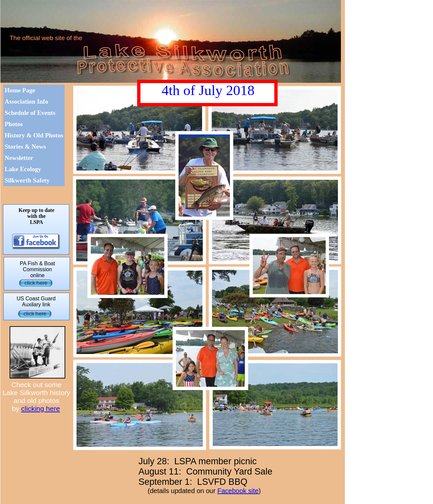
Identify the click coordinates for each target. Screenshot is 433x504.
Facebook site (238, 491)
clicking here (41, 408)
